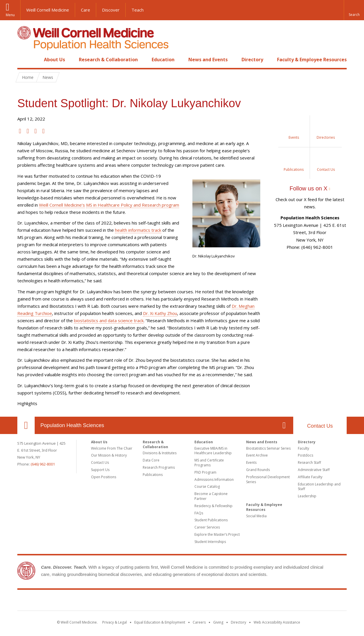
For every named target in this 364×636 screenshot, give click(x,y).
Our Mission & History (109, 455)
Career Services (207, 527)
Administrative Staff (314, 470)
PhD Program (205, 472)
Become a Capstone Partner (211, 496)
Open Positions (104, 477)
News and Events (208, 60)
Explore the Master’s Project (217, 534)
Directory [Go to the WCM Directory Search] (238, 622)
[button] (354, 10)
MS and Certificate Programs (209, 463)
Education (163, 60)
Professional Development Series (268, 479)
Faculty (303, 448)
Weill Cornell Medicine (48, 10)
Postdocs (305, 455)
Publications (153, 475)
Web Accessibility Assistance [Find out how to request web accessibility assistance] (277, 622)
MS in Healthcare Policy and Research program (133, 205)
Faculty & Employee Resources (312, 60)
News (48, 77)
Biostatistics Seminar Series (268, 448)
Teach (138, 10)
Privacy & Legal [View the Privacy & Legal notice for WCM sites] (115, 622)
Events (251, 462)
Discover (111, 10)
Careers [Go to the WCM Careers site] (199, 622)
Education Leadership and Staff (319, 487)
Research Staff (309, 462)
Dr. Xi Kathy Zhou (160, 313)
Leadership (307, 496)
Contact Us (320, 426)
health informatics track (138, 230)
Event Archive (257, 455)
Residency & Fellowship (213, 506)
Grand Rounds (258, 470)
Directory (252, 60)
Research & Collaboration (108, 60)
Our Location (26, 425)
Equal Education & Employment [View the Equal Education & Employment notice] (160, 622)
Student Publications (211, 520)
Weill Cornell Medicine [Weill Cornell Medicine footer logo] (182, 601)
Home (24, 60)
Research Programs (159, 467)
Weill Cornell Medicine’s (62, 205)
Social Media (256, 516)
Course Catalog (207, 486)
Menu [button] (10, 15)
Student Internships (210, 542)
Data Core (151, 460)
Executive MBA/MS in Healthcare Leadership (213, 451)
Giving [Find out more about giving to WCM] (218, 622)
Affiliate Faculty (310, 477)
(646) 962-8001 (43, 464)
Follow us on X (308, 188)
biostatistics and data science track (109, 320)
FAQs (199, 513)
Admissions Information (214, 480)
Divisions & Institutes (160, 453)
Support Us (100, 470)
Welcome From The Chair (112, 448)
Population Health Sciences (72, 425)
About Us (54, 60)
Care (86, 10)
